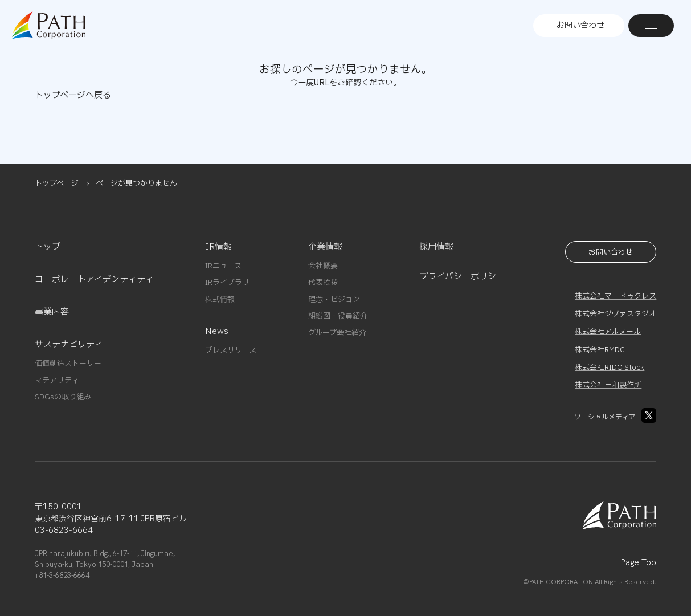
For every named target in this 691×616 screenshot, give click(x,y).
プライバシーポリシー (462, 277)
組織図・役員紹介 (338, 316)
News (217, 331)
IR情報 (218, 247)
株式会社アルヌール (608, 332)
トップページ (57, 183)
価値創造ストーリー (68, 364)
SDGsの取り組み (63, 397)
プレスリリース (231, 350)
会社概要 (323, 266)
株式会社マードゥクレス (616, 296)
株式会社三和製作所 (608, 385)
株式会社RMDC (600, 350)
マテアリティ (57, 381)
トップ (48, 247)
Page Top (639, 562)
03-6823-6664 (64, 530)
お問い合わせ (580, 25)
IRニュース (223, 266)
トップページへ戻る (73, 95)
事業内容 (52, 312)
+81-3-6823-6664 (62, 575)
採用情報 (436, 247)
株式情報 (220, 300)
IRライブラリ (227, 283)
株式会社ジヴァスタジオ (616, 314)
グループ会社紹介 (337, 333)
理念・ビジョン (334, 300)
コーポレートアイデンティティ (94, 280)
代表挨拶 (323, 283)
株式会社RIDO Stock (610, 368)
